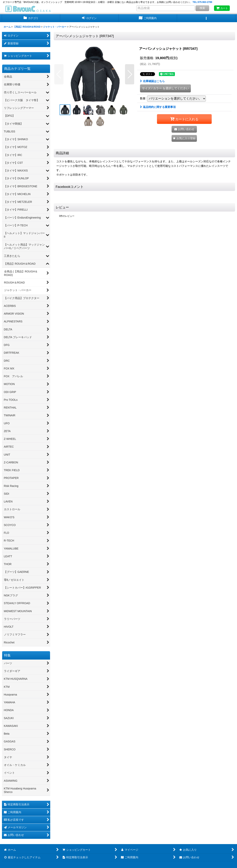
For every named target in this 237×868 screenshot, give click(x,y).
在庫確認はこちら (152, 81)
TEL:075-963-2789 (202, 2)
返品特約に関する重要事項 (158, 107)
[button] (206, 18)
